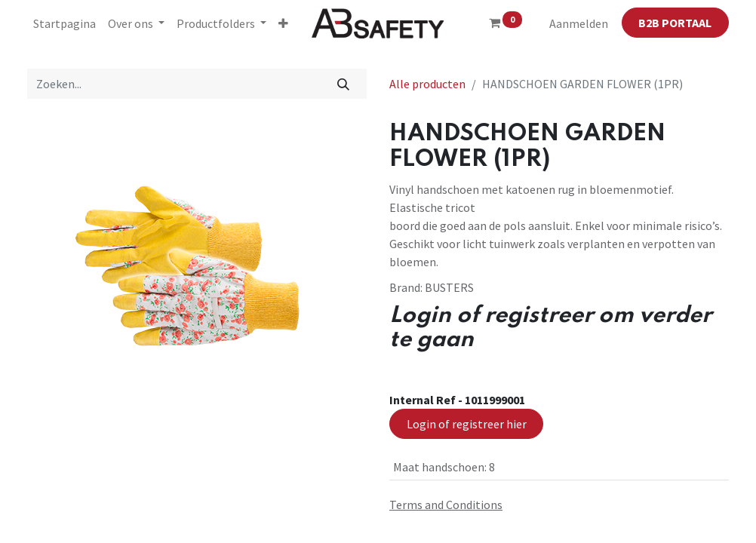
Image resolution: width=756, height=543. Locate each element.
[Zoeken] (344, 84)
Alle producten (427, 84)
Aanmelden (579, 23)
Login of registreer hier (467, 424)
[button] (283, 23)
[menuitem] (65, 23)
